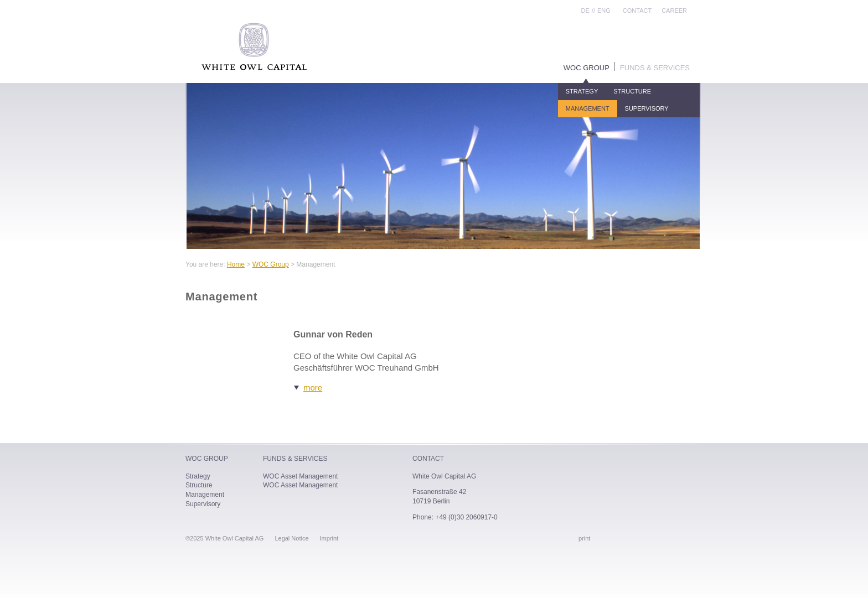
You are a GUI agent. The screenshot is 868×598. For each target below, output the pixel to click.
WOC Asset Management (300, 476)
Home (236, 264)
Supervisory (647, 108)
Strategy (582, 91)
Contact (637, 11)
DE (585, 11)
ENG (604, 11)
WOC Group (587, 68)
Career (674, 11)
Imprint (329, 538)
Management (588, 108)
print (584, 538)
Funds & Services (655, 68)
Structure (632, 91)
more (313, 388)
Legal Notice (291, 538)
